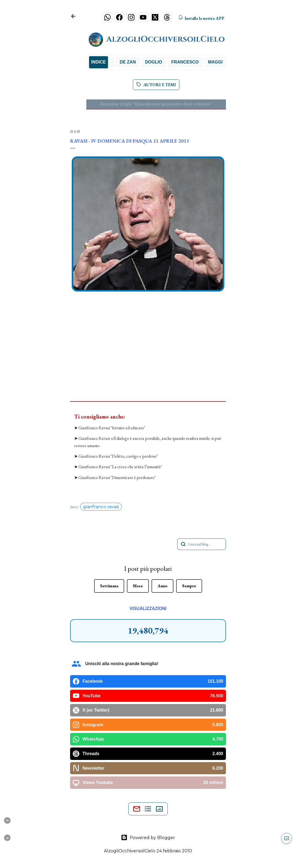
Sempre (189, 586)
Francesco (189, 62)
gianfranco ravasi (101, 507)
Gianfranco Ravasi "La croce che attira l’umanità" (120, 467)
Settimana (109, 586)
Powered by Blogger (148, 837)
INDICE (98, 62)
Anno (162, 586)
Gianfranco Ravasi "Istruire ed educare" (112, 428)
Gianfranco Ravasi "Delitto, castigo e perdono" (118, 456)
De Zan (131, 62)
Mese (138, 586)
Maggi (219, 62)
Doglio (157, 62)
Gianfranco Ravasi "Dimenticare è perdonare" (117, 477)
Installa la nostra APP (201, 18)
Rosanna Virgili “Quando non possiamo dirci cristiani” (156, 104)
